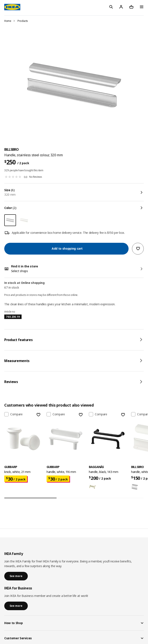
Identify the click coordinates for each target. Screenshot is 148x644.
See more (16, 576)
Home (8, 21)
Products (23, 21)
